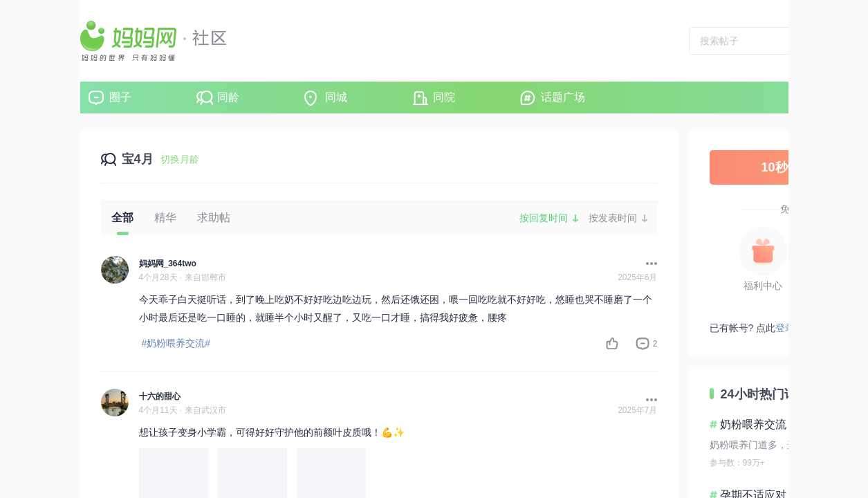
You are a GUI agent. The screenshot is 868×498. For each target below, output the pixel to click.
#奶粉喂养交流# (176, 343)
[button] (648, 264)
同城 (336, 97)
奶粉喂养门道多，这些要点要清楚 (782, 445)
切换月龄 (180, 159)
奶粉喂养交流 (753, 424)
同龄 (228, 97)
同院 (444, 97)
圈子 (120, 97)
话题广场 (563, 97)
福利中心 (763, 286)
